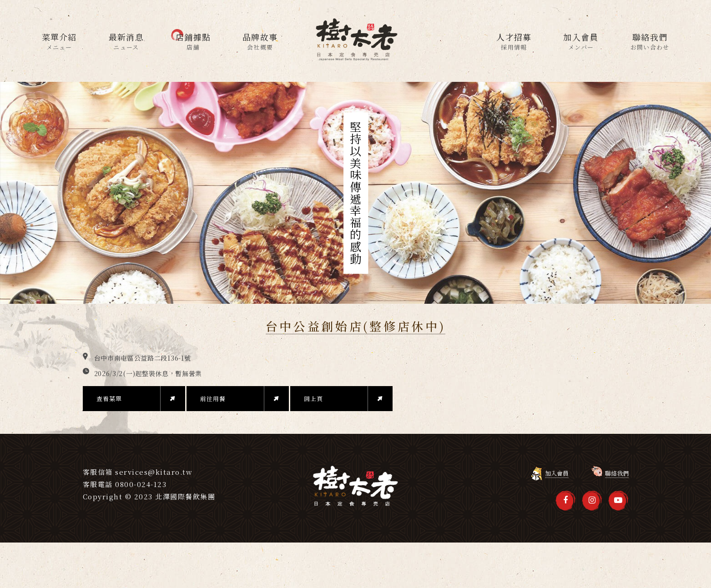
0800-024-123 (141, 484)
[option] (355, 193)
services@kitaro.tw (154, 472)
